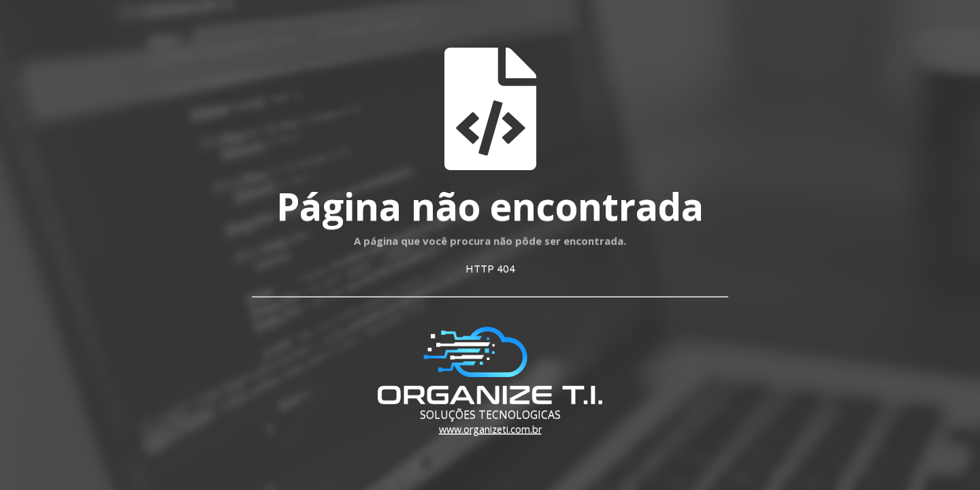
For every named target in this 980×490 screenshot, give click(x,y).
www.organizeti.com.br (490, 429)
